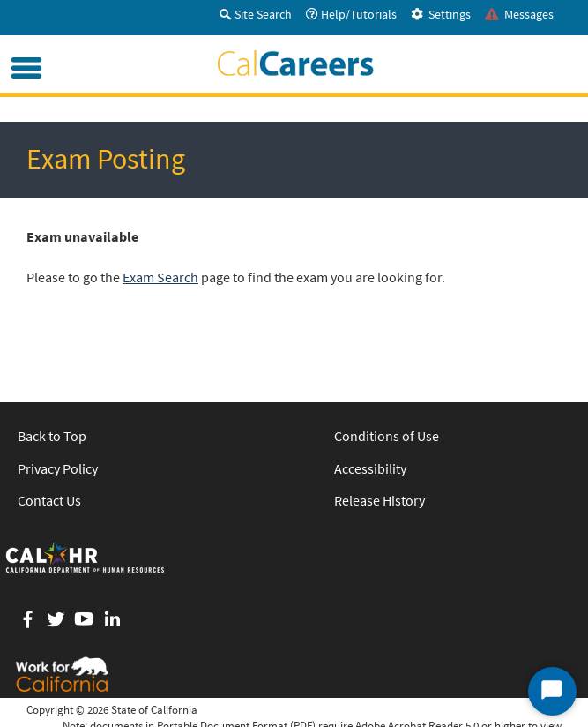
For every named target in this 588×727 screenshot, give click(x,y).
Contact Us (49, 500)
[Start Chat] (552, 691)
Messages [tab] (519, 14)
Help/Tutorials (351, 14)
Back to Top (52, 436)
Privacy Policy (58, 468)
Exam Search (160, 277)
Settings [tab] (441, 14)
